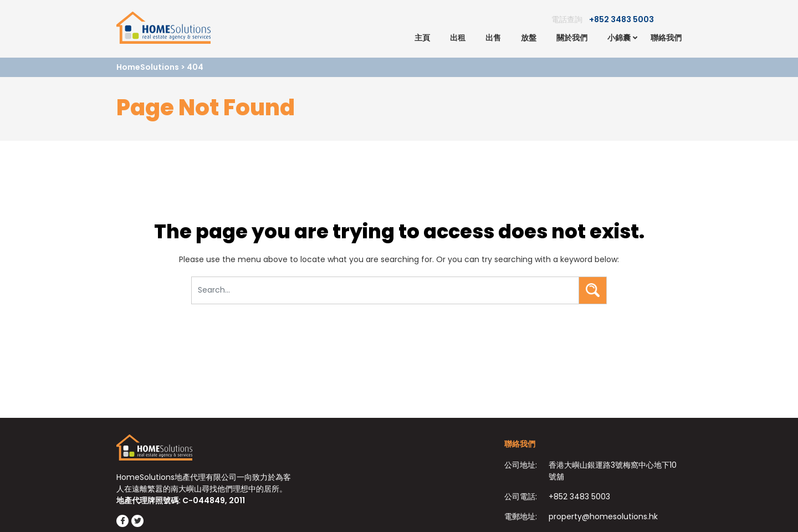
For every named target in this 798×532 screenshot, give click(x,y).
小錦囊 (619, 38)
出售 (493, 38)
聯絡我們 (666, 38)
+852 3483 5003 (621, 19)
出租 (458, 38)
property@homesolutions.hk (603, 516)
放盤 (529, 38)
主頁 (422, 38)
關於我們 (572, 38)
